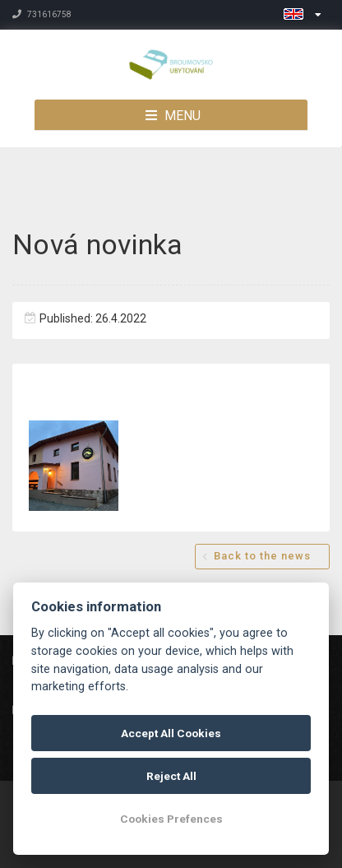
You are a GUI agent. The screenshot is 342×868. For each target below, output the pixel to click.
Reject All (171, 776)
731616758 (42, 14)
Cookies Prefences (171, 819)
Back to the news (262, 556)
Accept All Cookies (171, 733)
